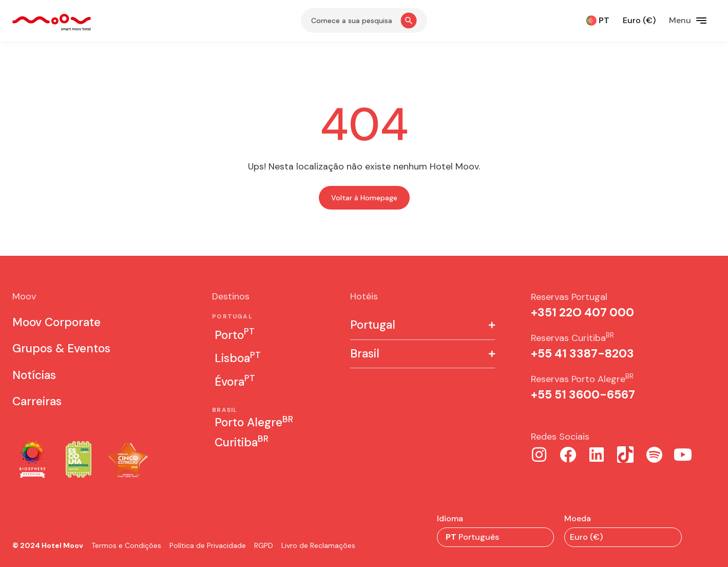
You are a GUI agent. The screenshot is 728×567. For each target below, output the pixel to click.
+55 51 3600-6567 (583, 395)
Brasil (365, 354)
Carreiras (37, 401)
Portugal (373, 325)
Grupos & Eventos (61, 348)
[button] (423, 326)
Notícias (34, 375)
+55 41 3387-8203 (582, 354)
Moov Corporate (56, 322)
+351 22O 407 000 (582, 313)
